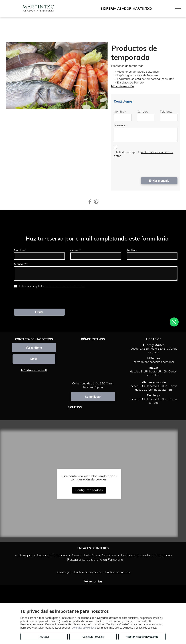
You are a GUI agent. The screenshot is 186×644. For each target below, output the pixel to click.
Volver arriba (93, 581)
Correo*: (142, 111)
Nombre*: (120, 111)
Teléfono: (166, 111)
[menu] (178, 8)
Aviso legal (64, 572)
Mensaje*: (121, 125)
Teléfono (132, 250)
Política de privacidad (88, 572)
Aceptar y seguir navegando (142, 637)
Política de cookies (118, 572)
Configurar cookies (89, 490)
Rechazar (44, 637)
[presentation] (141, 166)
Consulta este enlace (84, 628)
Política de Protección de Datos (65, 286)
